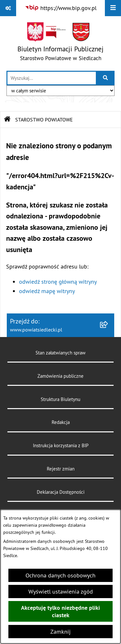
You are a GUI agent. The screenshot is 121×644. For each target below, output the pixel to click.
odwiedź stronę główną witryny (58, 282)
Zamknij (60, 632)
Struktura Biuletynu (60, 399)
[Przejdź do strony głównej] (60, 43)
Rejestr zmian (61, 469)
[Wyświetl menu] (113, 8)
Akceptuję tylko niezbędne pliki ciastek (60, 611)
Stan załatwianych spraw (60, 353)
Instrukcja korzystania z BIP (61, 445)
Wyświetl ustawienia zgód (61, 591)
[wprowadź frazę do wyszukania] (52, 78)
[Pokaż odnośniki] (8, 8)
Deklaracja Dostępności (61, 492)
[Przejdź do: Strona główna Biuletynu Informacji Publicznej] (7, 120)
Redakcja (61, 422)
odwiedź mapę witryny (47, 291)
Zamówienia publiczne (60, 376)
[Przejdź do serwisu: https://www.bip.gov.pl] (61, 8)
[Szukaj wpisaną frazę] (106, 78)
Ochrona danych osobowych (60, 575)
